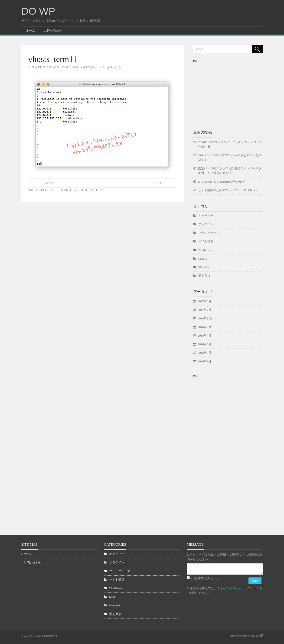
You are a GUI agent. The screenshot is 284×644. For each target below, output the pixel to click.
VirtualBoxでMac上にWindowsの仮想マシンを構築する (230, 157)
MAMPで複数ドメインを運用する (101, 67)
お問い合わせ (53, 31)
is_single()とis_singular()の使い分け (221, 182)
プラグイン (206, 224)
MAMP (203, 259)
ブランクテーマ (209, 233)
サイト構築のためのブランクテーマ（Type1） (229, 190)
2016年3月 (205, 344)
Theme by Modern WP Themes (245, 636)
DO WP (38, 11)
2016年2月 (205, 353)
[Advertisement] (228, 92)
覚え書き (204, 276)
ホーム (31, 31)
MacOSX (204, 267)
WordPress (205, 250)
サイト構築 (206, 241)
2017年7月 (205, 310)
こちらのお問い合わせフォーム (238, 588)
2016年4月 (205, 336)
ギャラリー (206, 216)
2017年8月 (205, 301)
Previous (51, 183)
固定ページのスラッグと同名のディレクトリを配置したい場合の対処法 (230, 171)
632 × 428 (71, 67)
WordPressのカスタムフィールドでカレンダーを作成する (230, 144)
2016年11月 (205, 318)
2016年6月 (205, 327)
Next (158, 183)
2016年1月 (205, 361)
